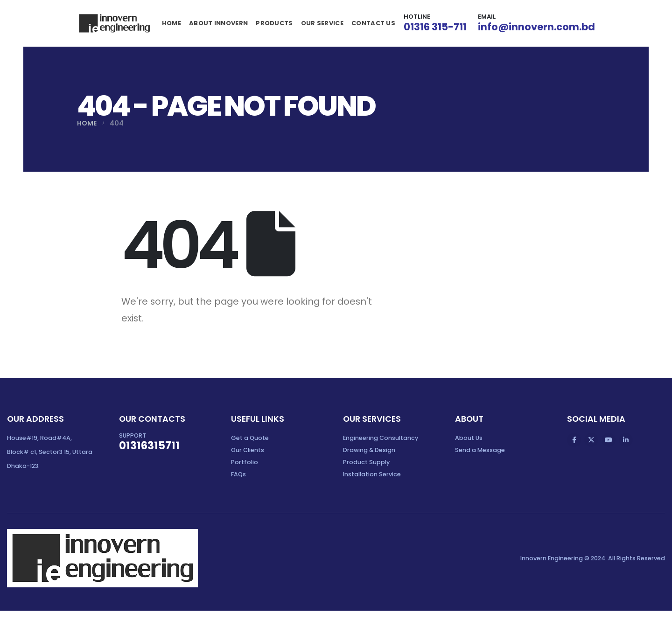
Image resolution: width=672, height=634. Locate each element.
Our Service (322, 23)
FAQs (238, 474)
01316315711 (149, 446)
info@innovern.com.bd (536, 27)
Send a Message (480, 450)
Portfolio (245, 462)
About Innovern (218, 23)
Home (171, 23)
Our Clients (248, 450)
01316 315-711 (435, 27)
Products (274, 23)
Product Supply (366, 462)
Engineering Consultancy (381, 438)
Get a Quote (250, 438)
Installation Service (372, 474)
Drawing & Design (369, 450)
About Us (469, 438)
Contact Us (373, 23)
